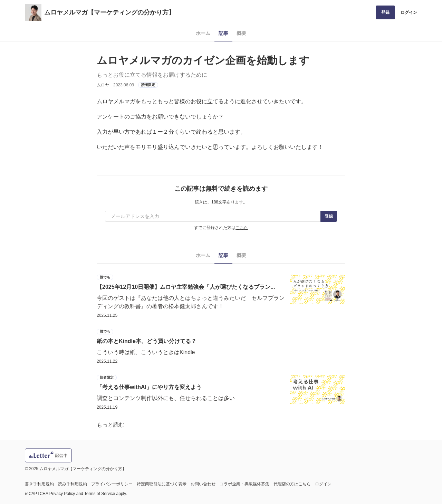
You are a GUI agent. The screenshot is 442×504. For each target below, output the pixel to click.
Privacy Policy (62, 494)
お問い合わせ (203, 484)
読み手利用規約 (73, 484)
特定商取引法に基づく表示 (162, 484)
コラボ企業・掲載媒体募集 (244, 484)
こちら (242, 228)
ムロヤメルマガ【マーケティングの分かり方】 (109, 12)
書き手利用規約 (39, 484)
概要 (241, 33)
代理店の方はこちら (292, 484)
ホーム (203, 33)
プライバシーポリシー (112, 484)
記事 (223, 33)
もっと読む (110, 425)
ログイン (409, 12)
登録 (385, 12)
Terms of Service (100, 494)
